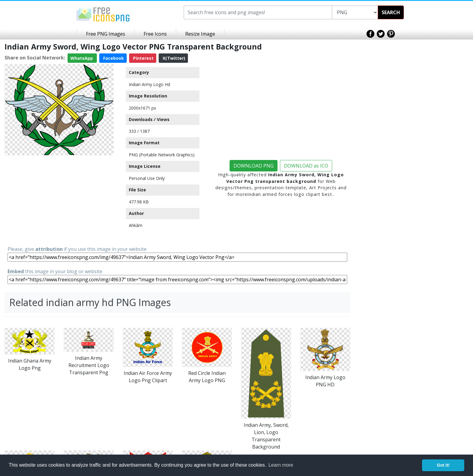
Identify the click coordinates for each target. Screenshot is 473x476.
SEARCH (391, 12)
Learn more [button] (281, 465)
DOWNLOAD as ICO (306, 166)
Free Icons (155, 34)
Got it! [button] (443, 465)
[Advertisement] (59, 200)
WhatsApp (82, 58)
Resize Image (200, 34)
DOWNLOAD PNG (254, 166)
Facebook (113, 58)
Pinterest (143, 58)
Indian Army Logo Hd (149, 84)
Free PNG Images (106, 34)
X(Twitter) (173, 58)
